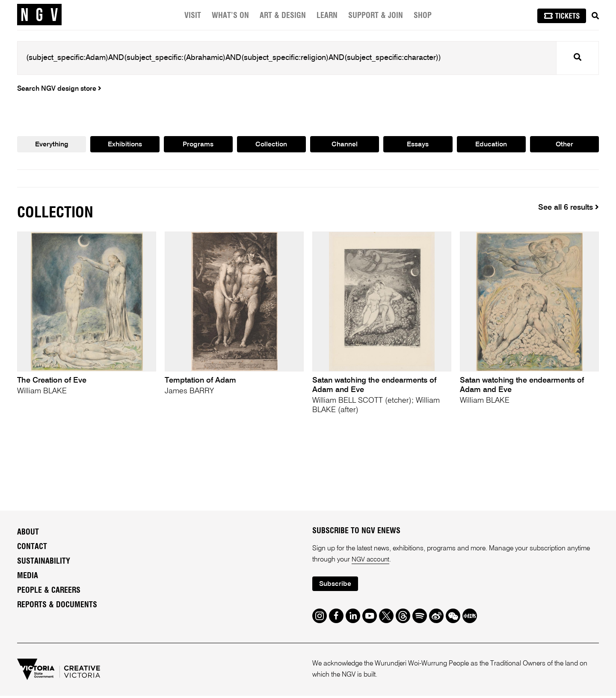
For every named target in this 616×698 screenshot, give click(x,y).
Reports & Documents (57, 606)
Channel (345, 145)
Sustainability (44, 563)
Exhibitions (125, 145)
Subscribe (336, 586)
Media (28, 577)
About (28, 534)
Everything (52, 145)
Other (564, 145)
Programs (198, 145)
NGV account (371, 561)
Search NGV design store (59, 89)
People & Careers (49, 592)
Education (491, 145)
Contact (32, 548)
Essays (418, 145)
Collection (271, 145)
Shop (423, 16)
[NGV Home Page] (39, 15)
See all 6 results (569, 208)
